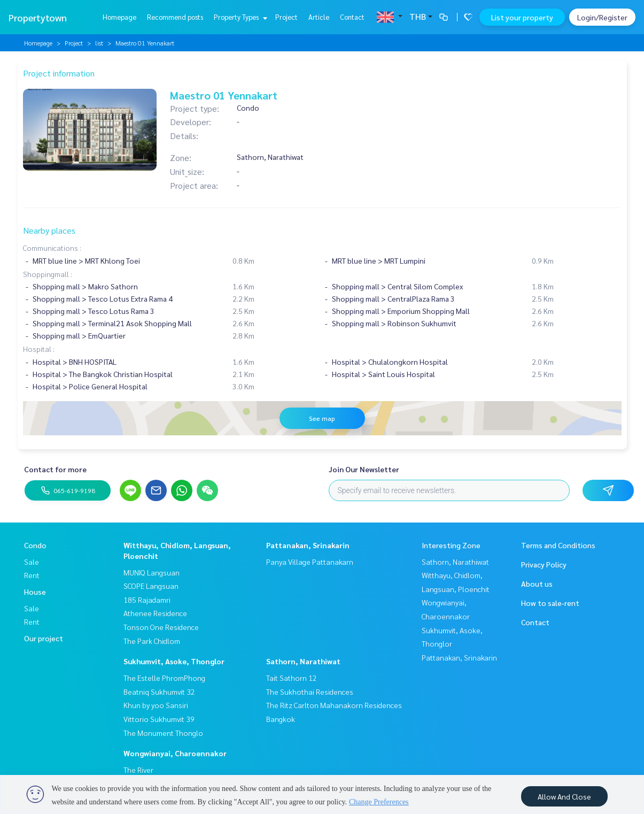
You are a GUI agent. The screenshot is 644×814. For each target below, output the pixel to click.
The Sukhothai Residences (310, 692)
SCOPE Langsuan (151, 586)
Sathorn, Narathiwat (303, 661)
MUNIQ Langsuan (152, 572)
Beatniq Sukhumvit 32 (159, 692)
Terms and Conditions (558, 545)
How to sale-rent (550, 603)
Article (319, 17)
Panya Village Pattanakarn (310, 562)
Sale (32, 562)
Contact (352, 17)
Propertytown (38, 17)
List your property (522, 17)
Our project (44, 638)
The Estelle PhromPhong (164, 678)
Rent (32, 575)
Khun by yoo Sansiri (156, 705)
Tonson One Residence (161, 627)
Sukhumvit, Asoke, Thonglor (174, 661)
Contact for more (55, 469)
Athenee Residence (155, 613)
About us (537, 583)
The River (138, 770)
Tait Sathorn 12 (292, 678)
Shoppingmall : (48, 274)
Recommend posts (175, 17)
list (99, 43)
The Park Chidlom (152, 641)
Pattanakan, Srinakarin (308, 545)
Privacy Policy (544, 564)
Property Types (239, 17)
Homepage (119, 17)
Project (286, 17)
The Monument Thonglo (163, 733)
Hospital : (39, 349)
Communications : (52, 248)
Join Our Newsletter (364, 469)
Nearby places (49, 230)
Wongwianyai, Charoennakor (175, 753)
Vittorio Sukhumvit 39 (159, 719)
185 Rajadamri (147, 600)
